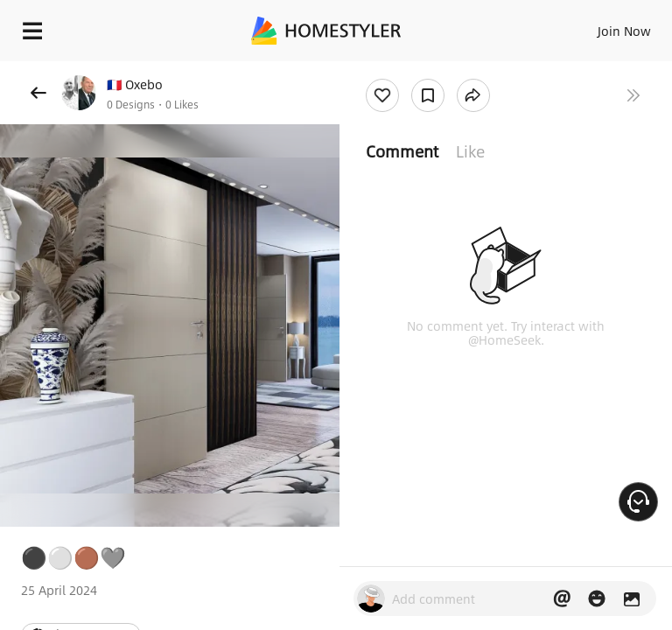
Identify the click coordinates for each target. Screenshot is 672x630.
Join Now (624, 31)
